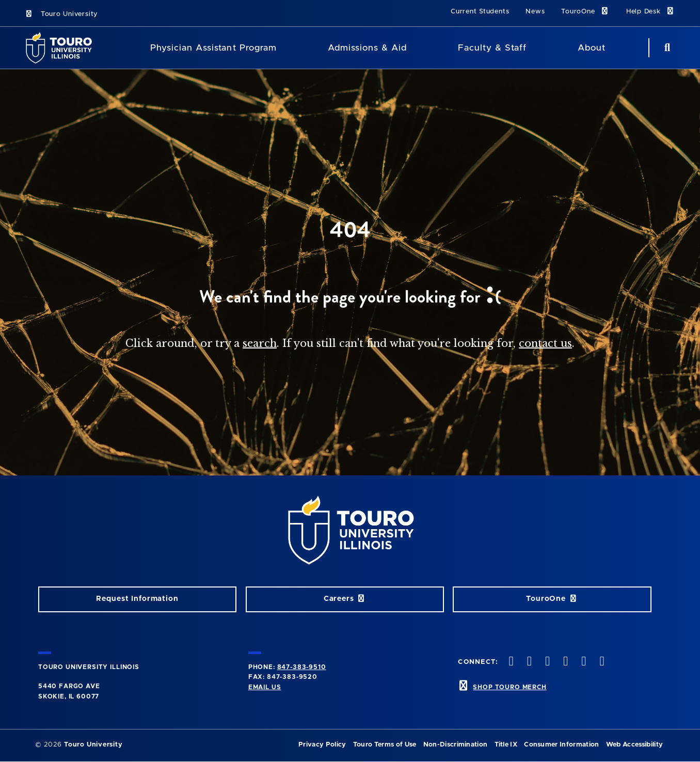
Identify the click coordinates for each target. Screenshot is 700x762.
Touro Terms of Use (385, 745)
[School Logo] (62, 48)
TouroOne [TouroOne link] (585, 11)
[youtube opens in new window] (565, 662)
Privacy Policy (322, 745)
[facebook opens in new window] (601, 662)
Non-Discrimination (456, 745)
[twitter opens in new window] (510, 662)
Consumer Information (561, 745)
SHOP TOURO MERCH (510, 687)
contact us (545, 343)
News (535, 12)
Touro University (61, 14)
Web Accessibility (634, 745)
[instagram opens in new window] (528, 662)
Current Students (480, 12)
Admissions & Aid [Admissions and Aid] (367, 48)
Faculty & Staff (492, 48)
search (260, 343)
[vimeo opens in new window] (546, 662)
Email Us (265, 687)
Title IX (506, 745)
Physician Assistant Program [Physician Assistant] (213, 48)
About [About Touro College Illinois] (592, 48)
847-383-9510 (302, 667)
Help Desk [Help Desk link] (651, 11)
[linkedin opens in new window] (583, 662)
